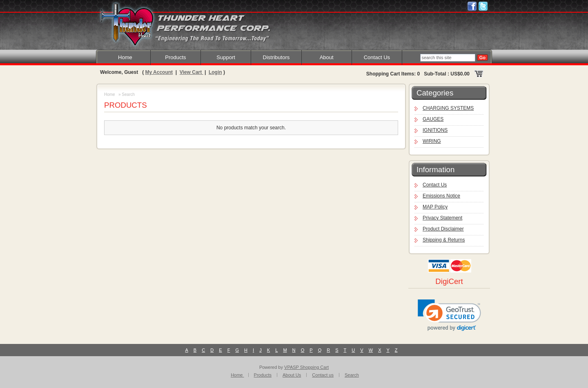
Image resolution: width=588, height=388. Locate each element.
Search (352, 375)
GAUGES (433, 119)
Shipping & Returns (444, 240)
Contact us (323, 375)
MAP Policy (435, 207)
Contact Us (377, 57)
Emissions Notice (441, 196)
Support (226, 57)
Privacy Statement (442, 218)
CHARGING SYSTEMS (448, 108)
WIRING (432, 141)
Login (215, 72)
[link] (449, 315)
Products (175, 57)
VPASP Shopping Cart (306, 367)
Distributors (276, 57)
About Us (292, 375)
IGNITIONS (435, 130)
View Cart (192, 72)
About (327, 57)
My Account (159, 72)
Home (125, 57)
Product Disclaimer (443, 229)
